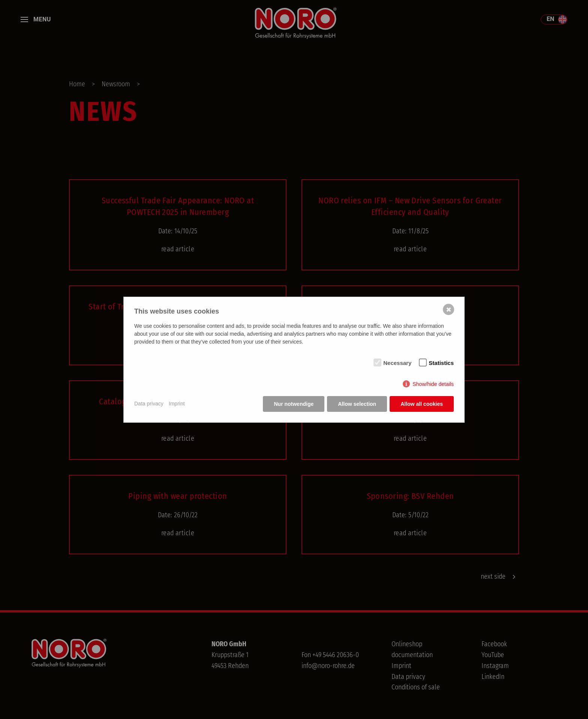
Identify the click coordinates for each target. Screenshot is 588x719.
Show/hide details (433, 384)
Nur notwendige (294, 404)
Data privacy (149, 404)
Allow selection (357, 404)
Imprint (177, 404)
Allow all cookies (422, 404)
